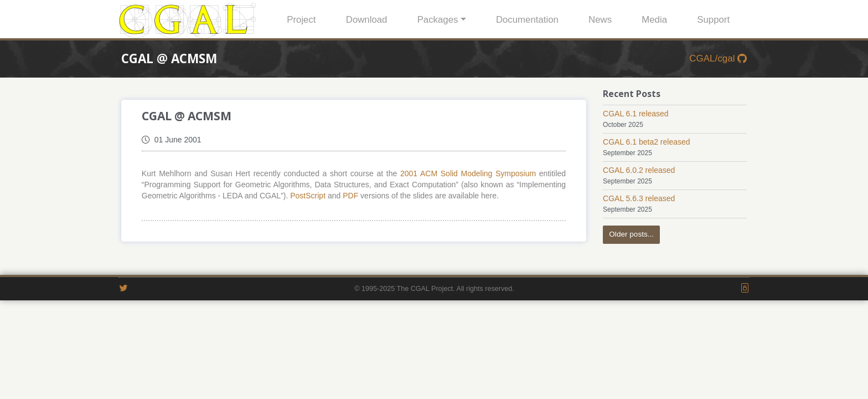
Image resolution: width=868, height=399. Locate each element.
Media (654, 20)
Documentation (527, 20)
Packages (438, 20)
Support (713, 20)
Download (367, 20)
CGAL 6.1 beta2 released (646, 142)
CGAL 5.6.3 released (639, 198)
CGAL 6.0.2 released (639, 170)
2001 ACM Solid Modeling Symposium (468, 173)
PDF (350, 196)
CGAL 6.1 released (636, 114)
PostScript (308, 196)
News (600, 20)
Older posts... (631, 234)
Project (301, 20)
